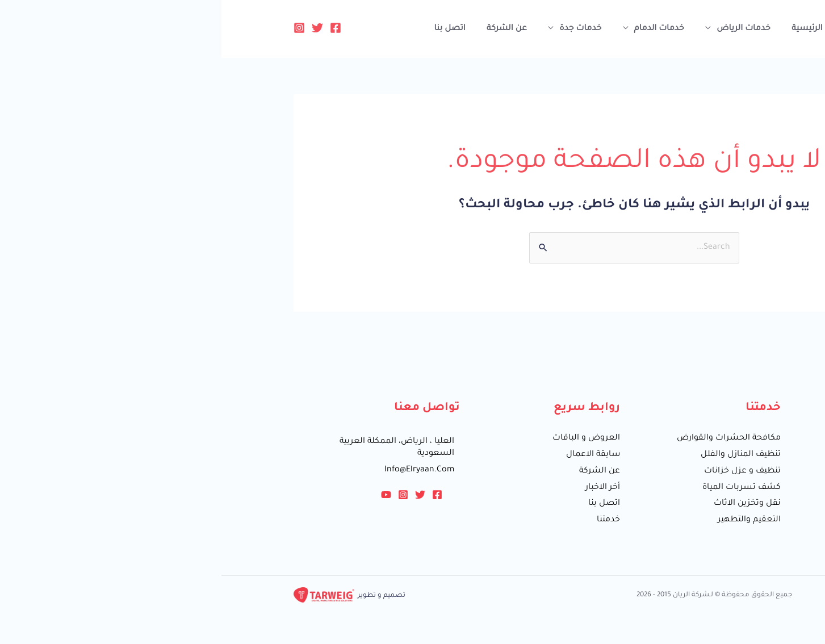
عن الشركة (290, 29)
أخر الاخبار (381, 488)
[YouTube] (165, 495)
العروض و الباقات (365, 438)
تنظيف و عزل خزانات (521, 471)
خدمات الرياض (518, 29)
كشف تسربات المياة (520, 488)
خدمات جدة (361, 29)
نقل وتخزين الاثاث (526, 504)
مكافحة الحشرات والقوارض (507, 438)
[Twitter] (96, 28)
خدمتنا (387, 520)
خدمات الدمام (436, 29)
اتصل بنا (236, 29)
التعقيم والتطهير (528, 520)
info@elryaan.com (198, 470)
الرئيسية (578, 29)
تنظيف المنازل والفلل (519, 455)
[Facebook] (114, 28)
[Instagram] (78, 28)
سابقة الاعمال (372, 455)
